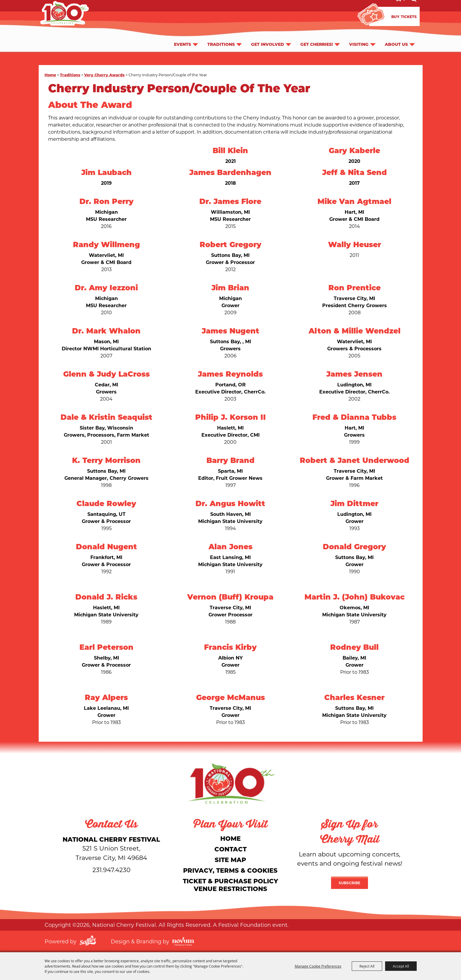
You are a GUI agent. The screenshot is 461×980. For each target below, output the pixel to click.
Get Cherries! (317, 34)
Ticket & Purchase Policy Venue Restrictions (230, 885)
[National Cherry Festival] (231, 783)
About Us (396, 34)
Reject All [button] (367, 966)
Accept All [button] (401, 966)
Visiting (359, 34)
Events (183, 34)
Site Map (230, 860)
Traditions (221, 34)
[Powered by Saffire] (88, 941)
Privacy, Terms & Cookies (230, 870)
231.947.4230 (111, 870)
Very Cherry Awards (104, 75)
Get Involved (268, 34)
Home (50, 75)
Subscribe (350, 883)
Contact (230, 849)
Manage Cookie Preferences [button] (318, 966)
